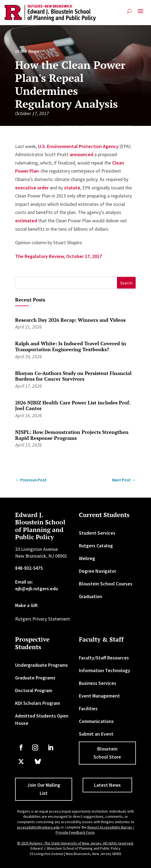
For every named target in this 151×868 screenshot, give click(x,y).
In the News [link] (27, 51)
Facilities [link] (88, 708)
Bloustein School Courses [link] (106, 584)
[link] (50, 13)
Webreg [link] (87, 558)
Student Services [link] (97, 533)
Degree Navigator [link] (98, 571)
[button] (140, 13)
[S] (66, 283)
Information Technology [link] (105, 670)
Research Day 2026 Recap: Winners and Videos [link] (70, 320)
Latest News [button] (107, 785)
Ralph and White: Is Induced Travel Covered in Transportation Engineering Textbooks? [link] (71, 346)
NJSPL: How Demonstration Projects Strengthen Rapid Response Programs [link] (72, 435)
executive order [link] (32, 188)
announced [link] (81, 154)
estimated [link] (26, 221)
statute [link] (72, 188)
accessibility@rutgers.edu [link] (38, 827)
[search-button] (129, 11)
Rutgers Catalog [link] (96, 546)
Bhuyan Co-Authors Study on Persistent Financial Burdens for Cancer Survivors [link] (73, 376)
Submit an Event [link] (96, 734)
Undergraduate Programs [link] (41, 665)
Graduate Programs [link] (35, 678)
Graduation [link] (90, 596)
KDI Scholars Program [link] (38, 703)
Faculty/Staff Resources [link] (104, 658)
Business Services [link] (98, 683)
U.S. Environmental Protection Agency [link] (78, 146)
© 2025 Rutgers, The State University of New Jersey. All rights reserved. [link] (75, 843)
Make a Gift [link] (26, 605)
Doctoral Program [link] (34, 690)
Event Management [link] (99, 696)
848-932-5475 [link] (29, 568)
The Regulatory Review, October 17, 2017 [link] (58, 256)
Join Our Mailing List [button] (44, 789)
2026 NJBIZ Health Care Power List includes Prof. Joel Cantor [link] (73, 405)
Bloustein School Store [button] (107, 753)
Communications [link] (96, 721)
